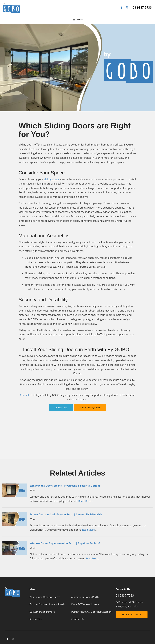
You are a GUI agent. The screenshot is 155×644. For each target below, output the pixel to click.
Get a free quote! (90, 406)
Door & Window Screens (85, 604)
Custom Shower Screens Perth (47, 604)
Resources (36, 619)
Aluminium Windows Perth (45, 597)
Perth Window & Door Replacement (92, 612)
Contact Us (61, 406)
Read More (85, 501)
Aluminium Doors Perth (85, 597)
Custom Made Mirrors (42, 612)
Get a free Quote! (126, 613)
